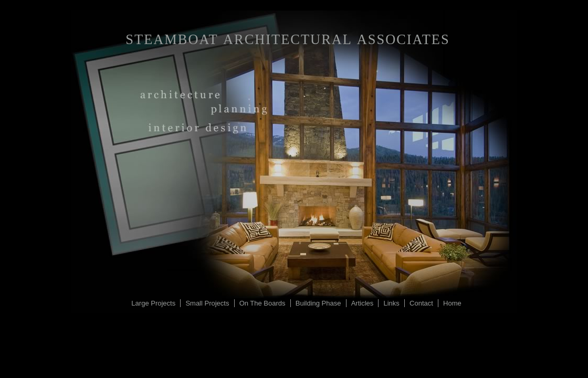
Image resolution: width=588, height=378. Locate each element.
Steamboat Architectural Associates (287, 39)
